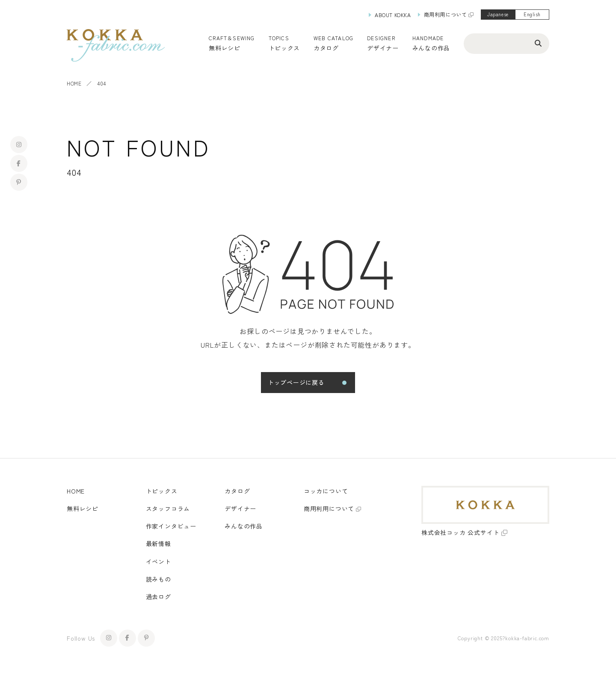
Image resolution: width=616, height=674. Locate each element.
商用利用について (446, 14)
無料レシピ (83, 508)
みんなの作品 (431, 48)
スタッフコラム (168, 508)
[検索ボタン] (538, 43)
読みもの (158, 579)
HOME (74, 83)
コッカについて (326, 491)
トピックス (162, 491)
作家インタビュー (171, 526)
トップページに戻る (296, 382)
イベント (158, 562)
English (532, 14)
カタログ (326, 48)
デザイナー (383, 48)
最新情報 (158, 544)
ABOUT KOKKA (393, 15)
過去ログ (158, 597)
